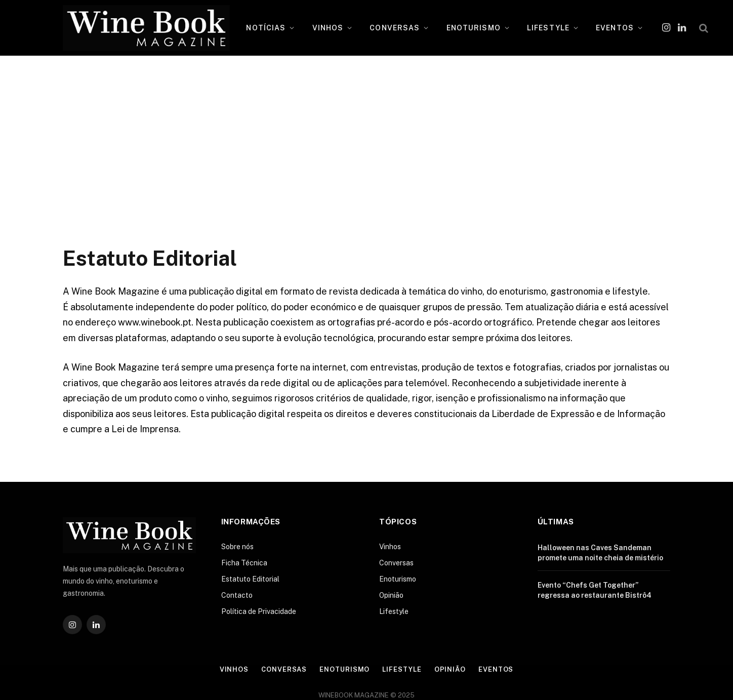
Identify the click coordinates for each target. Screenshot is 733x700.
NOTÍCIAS (266, 28)
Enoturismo (398, 579)
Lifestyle (394, 611)
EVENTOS (615, 28)
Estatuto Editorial (250, 579)
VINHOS (328, 28)
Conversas (396, 563)
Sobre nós (237, 547)
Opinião (391, 595)
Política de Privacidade (259, 611)
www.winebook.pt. (156, 322)
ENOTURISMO (474, 28)
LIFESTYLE (548, 28)
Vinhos (390, 547)
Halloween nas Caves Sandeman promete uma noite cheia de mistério (600, 553)
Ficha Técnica (244, 563)
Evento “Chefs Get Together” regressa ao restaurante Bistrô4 (595, 590)
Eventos (496, 669)
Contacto (237, 595)
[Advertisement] (366, 144)
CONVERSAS (395, 28)
